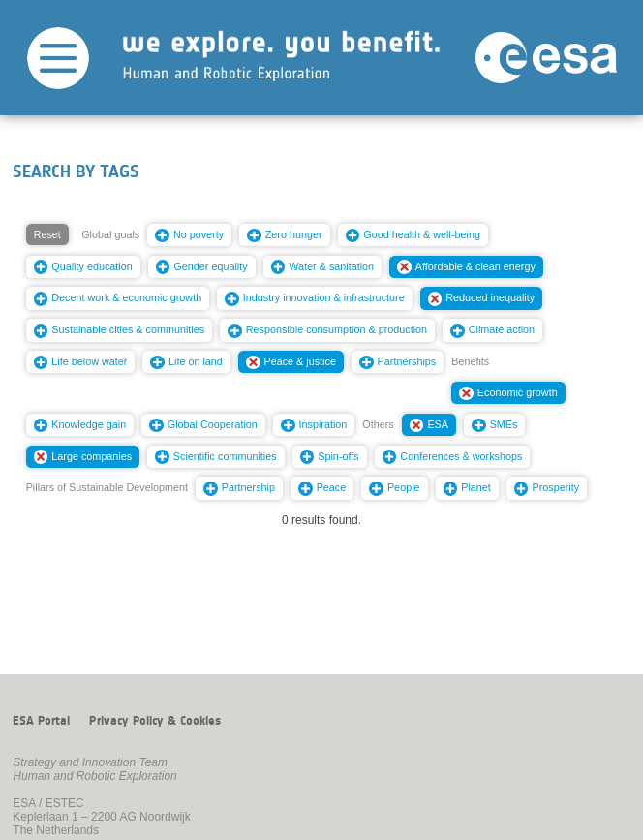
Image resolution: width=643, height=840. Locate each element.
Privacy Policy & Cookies (155, 721)
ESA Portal (41, 721)
